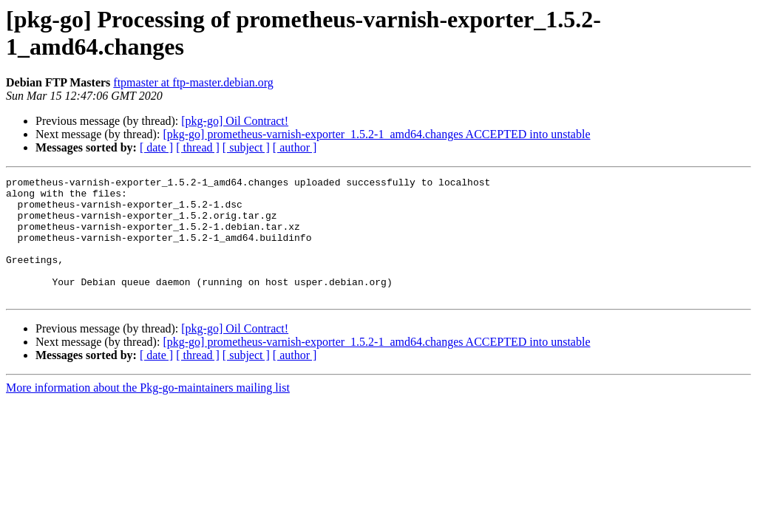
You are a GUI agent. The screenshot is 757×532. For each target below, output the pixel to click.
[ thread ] (198, 147)
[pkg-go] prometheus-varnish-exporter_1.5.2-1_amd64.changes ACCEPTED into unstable (376, 134)
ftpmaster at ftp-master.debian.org (193, 82)
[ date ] (156, 147)
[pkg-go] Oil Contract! (235, 121)
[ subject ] (246, 147)
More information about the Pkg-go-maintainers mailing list (148, 412)
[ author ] (295, 147)
